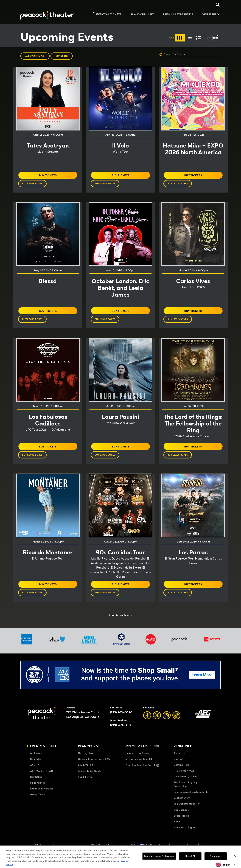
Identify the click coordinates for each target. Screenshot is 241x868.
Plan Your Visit (146, 15)
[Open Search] (218, 5)
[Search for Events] (203, 54)
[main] (120, 327)
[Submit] (161, 55)
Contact (179, 764)
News (177, 827)
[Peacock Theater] (47, 13)
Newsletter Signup (185, 833)
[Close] (235, 856)
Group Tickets (38, 800)
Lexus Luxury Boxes (42, 794)
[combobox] (226, 865)
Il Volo (120, 145)
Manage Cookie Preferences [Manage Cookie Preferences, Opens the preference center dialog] (159, 856)
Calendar (36, 764)
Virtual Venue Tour (142, 765)
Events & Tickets (114, 15)
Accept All (215, 856)
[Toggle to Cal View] (214, 38)
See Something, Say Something (186, 790)
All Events (36, 759)
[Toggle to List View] (196, 38)
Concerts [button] (62, 56)
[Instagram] (167, 721)
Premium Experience (180, 15)
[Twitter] (157, 721)
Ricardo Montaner (48, 557)
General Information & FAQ (94, 764)
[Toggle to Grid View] (177, 38)
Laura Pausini (120, 416)
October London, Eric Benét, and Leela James (120, 288)
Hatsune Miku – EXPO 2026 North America (193, 152)
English (223, 865)
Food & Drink (86, 782)
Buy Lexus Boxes (35, 185)
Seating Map (38, 788)
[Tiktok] (176, 721)
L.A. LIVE (88, 771)
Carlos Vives (193, 281)
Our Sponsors (182, 815)
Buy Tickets (54, 176)
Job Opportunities (190, 809)
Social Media (181, 821)
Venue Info (211, 15)
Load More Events (121, 618)
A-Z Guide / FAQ (184, 776)
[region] (120, 857)
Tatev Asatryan (48, 145)
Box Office (36, 782)
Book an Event (182, 803)
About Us (179, 759)
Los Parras (193, 557)
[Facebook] (147, 721)
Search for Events (174, 54)
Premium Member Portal (144, 771)
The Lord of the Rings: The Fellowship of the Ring (193, 427)
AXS (38, 771)
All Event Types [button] (35, 56)
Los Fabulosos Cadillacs (48, 420)
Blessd (48, 281)
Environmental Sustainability (191, 797)
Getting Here (86, 759)
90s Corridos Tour (120, 557)
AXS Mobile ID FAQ (42, 777)
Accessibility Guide (90, 777)
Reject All (190, 856)
